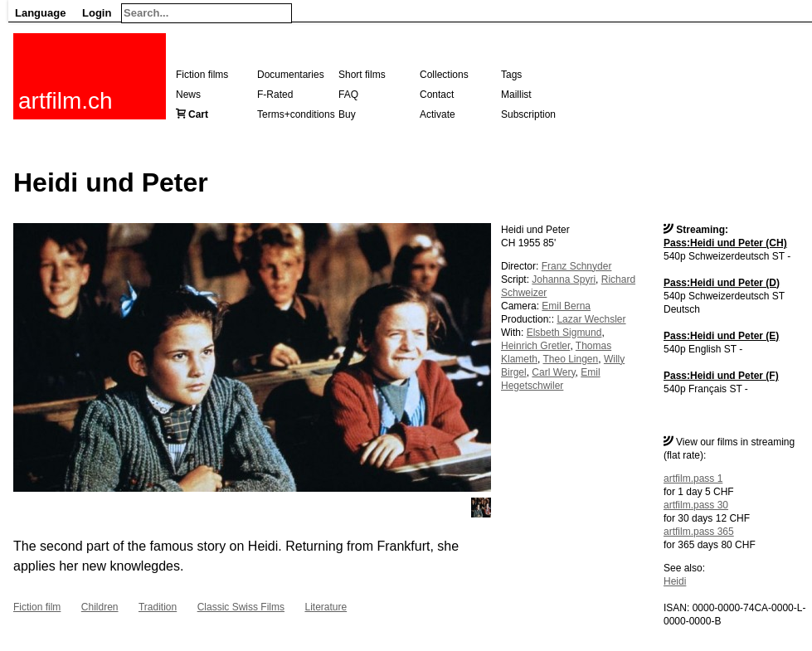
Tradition (158, 607)
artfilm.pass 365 (699, 532)
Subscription (528, 114)
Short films (362, 75)
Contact (437, 95)
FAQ (348, 95)
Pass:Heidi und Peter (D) (722, 283)
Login (97, 13)
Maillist (516, 95)
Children (100, 607)
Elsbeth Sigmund (564, 333)
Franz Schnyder (577, 266)
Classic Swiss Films (241, 607)
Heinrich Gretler (535, 346)
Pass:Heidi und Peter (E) (721, 336)
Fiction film (37, 607)
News (188, 95)
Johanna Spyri (564, 279)
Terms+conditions (296, 114)
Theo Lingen (570, 359)
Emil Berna (566, 306)
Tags (511, 75)
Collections (444, 75)
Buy (347, 114)
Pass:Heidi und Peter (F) (721, 376)
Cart (198, 114)
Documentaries (291, 75)
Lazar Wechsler (591, 319)
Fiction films (202, 75)
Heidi (675, 581)
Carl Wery (553, 372)
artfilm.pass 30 (696, 505)
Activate (438, 114)
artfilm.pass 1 (693, 479)
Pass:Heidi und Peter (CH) (725, 243)
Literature (326, 607)
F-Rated (275, 95)
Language (40, 13)
